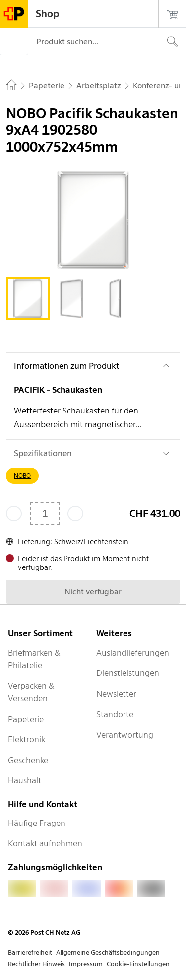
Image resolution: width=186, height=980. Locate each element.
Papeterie (26, 719)
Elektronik (27, 739)
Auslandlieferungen (133, 653)
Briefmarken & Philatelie (34, 659)
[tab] (28, 299)
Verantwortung (125, 735)
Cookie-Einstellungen (138, 964)
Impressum (86, 964)
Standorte (115, 714)
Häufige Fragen (37, 823)
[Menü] (14, 42)
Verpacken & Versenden (31, 692)
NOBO (22, 476)
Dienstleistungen (128, 673)
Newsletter (116, 694)
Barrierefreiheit (30, 953)
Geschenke (28, 760)
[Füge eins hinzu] (75, 514)
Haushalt (25, 780)
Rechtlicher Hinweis (36, 964)
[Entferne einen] (14, 514)
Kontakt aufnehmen (45, 843)
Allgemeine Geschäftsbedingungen (108, 953)
